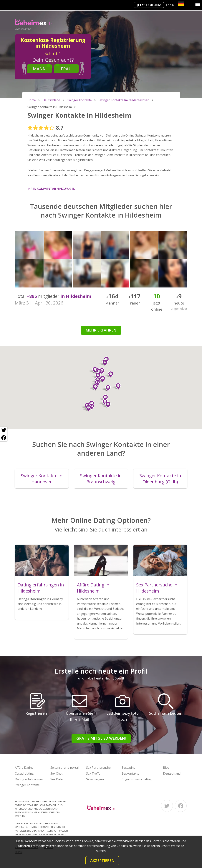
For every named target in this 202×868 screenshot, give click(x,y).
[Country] (181, 4)
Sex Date (57, 779)
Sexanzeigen (95, 779)
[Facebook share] (4, 438)
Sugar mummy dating (137, 779)
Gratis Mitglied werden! (101, 738)
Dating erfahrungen (29, 779)
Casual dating (24, 773)
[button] (109, 374)
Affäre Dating (24, 768)
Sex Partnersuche (98, 768)
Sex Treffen (94, 773)
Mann (39, 69)
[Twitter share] (4, 430)
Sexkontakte (130, 773)
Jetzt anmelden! (149, 5)
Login (170, 5)
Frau (66, 69)
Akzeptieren (102, 861)
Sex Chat (56, 773)
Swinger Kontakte (27, 785)
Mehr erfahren (101, 330)
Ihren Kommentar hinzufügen (51, 189)
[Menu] (198, 4)
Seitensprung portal (64, 768)
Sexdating (129, 768)
